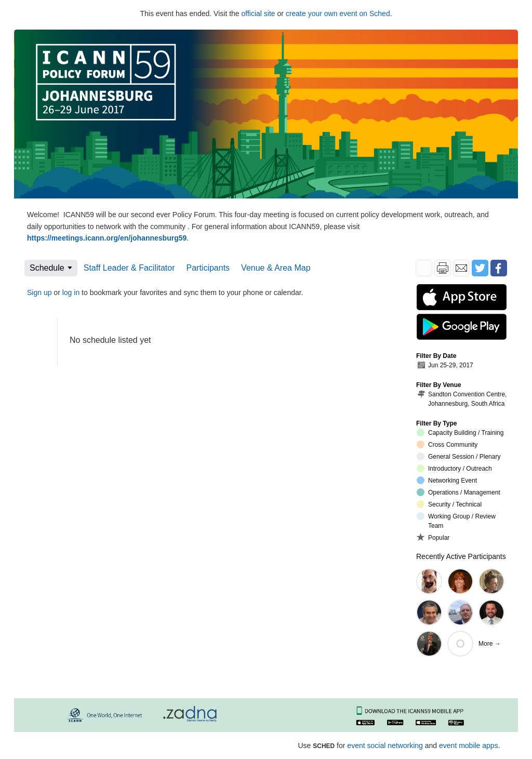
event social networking (385, 745)
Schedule (47, 268)
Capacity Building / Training (460, 432)
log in (71, 292)
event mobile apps (469, 745)
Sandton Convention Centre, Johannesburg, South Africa (462, 399)
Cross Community (447, 444)
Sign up (39, 292)
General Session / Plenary (458, 456)
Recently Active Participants (461, 556)
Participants (208, 268)
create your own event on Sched (338, 14)
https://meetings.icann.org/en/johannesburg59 (107, 238)
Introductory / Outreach (454, 468)
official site (258, 14)
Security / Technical (449, 504)
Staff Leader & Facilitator (129, 268)
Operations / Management (458, 492)
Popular (433, 537)
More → (490, 644)
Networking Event (447, 480)
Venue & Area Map (276, 268)
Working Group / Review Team (456, 521)
